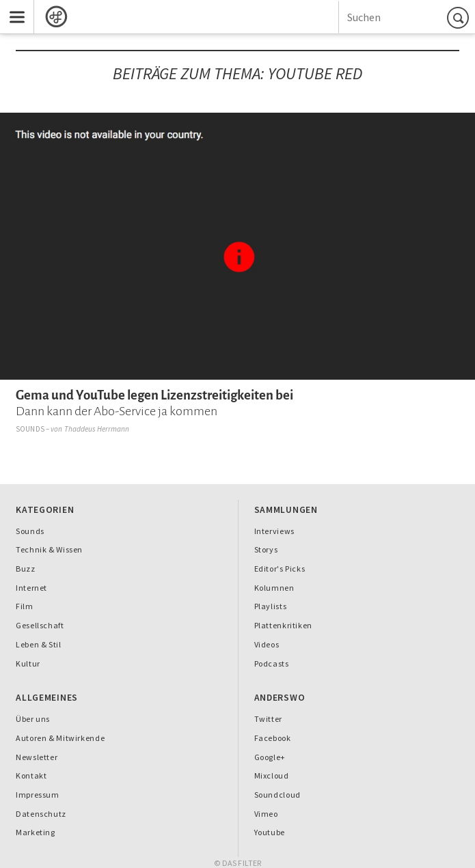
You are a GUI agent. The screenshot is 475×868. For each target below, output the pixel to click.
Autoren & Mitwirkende (60, 738)
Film (25, 606)
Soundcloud (277, 795)
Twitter (268, 719)
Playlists (271, 606)
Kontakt (31, 775)
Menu (12, 8)
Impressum (38, 795)
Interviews (274, 531)
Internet (31, 588)
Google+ (270, 757)
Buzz (26, 569)
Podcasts (272, 663)
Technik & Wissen (49, 549)
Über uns (33, 719)
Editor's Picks (280, 569)
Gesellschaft (40, 625)
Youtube (270, 832)
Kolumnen (274, 588)
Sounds (30, 429)
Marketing (36, 832)
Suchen (460, 17)
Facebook (273, 738)
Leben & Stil (38, 644)
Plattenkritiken (283, 625)
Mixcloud (272, 775)
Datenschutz (41, 814)
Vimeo (266, 814)
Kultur (28, 663)
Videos (267, 644)
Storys (266, 549)
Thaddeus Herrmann (97, 429)
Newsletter (37, 757)
